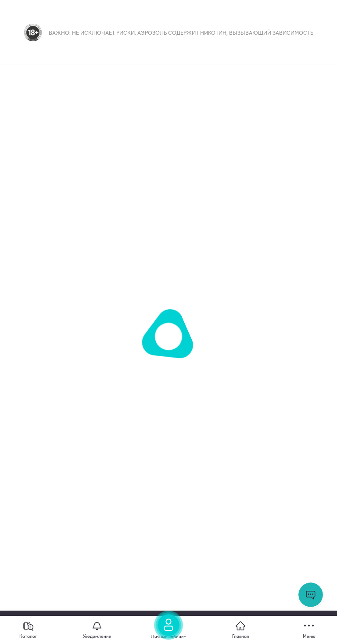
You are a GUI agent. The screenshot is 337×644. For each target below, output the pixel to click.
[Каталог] (28, 630)
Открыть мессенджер (311, 595)
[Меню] (309, 630)
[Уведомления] (97, 630)
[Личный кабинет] (168, 628)
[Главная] (240, 630)
